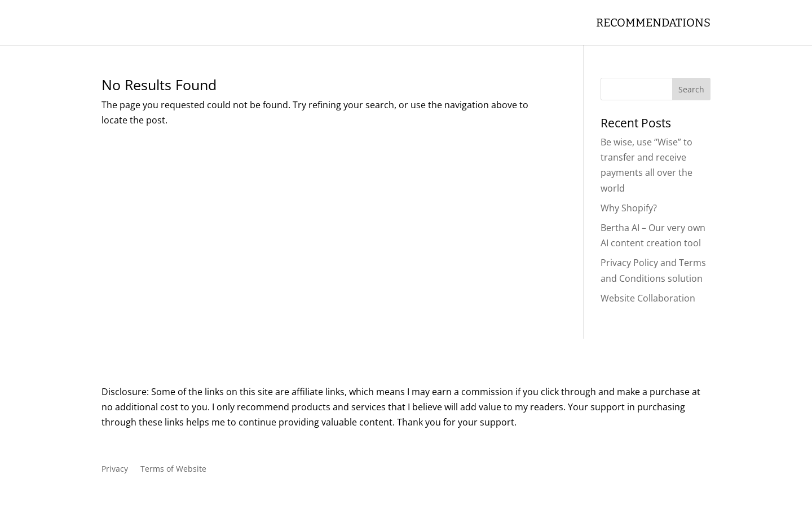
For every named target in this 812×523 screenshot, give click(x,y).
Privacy (115, 469)
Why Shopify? (629, 208)
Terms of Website (173, 469)
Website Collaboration (648, 298)
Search (691, 89)
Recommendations (653, 24)
